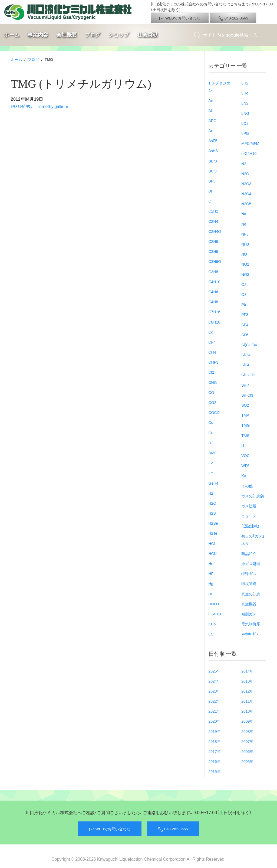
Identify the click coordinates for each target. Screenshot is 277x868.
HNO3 (214, 604)
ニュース (249, 516)
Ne (244, 224)
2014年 (247, 671)
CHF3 (214, 362)
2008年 (247, 731)
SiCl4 (246, 355)
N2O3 (246, 184)
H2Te (213, 533)
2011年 (247, 701)
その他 (247, 486)
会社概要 (67, 35)
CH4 (212, 352)
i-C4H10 (215, 614)
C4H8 (213, 302)
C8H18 (215, 322)
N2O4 (246, 194)
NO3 (245, 274)
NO (244, 254)
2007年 (247, 741)
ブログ (93, 35)
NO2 (245, 264)
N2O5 (246, 204)
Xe (244, 475)
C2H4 (213, 221)
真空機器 (249, 604)
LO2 (245, 123)
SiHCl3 (247, 395)
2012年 (247, 691)
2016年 (215, 761)
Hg (211, 583)
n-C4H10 (249, 153)
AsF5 (213, 141)
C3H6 (213, 251)
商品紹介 (249, 553)
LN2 (245, 103)
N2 (244, 164)
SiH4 (245, 385)
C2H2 (213, 211)
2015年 (215, 771)
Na (244, 214)
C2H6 (213, 241)
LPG (245, 133)
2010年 (247, 711)
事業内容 (38, 35)
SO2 (245, 405)
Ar (210, 130)
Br (210, 191)
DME (213, 453)
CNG (213, 382)
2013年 (247, 681)
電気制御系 (251, 624)
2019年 (215, 731)
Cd (211, 332)
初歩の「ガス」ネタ (253, 539)
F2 (211, 463)
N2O (245, 174)
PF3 (245, 314)
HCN (213, 553)
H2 (211, 493)
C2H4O (215, 231)
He (211, 563)
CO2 (212, 402)
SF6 (245, 335)
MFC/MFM (250, 143)
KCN (213, 624)
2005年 (247, 761)
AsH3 (213, 151)
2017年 (215, 751)
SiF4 (245, 365)
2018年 (215, 741)
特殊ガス (249, 573)
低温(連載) (250, 526)
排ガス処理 (251, 563)
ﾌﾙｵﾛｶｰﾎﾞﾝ (250, 634)
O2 (244, 284)
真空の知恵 (251, 594)
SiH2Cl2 (248, 375)
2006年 (247, 751)
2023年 (215, 691)
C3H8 (213, 272)
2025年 (215, 671)
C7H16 (215, 312)
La (211, 634)
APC (212, 120)
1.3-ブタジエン (219, 87)
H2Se (213, 523)
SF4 (245, 325)
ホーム (12, 35)
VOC (245, 455)
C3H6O (215, 261)
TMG (245, 425)
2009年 (247, 721)
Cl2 (211, 372)
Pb (244, 304)
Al (210, 110)
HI (210, 594)
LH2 (245, 83)
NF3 (245, 234)
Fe (211, 473)
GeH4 (214, 483)
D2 (211, 443)
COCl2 (214, 412)
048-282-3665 (233, 18)
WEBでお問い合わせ (180, 18)
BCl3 (213, 171)
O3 (244, 294)
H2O (212, 503)
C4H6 (213, 292)
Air (211, 100)
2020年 (215, 721)
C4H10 (215, 282)
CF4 (212, 342)
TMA (245, 415)
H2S (212, 513)
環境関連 (249, 583)
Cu (211, 433)
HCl (212, 543)
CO (211, 392)
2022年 (215, 701)
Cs (211, 422)
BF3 (212, 181)
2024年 (215, 681)
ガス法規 (249, 506)
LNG (245, 113)
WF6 (245, 465)
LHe (245, 93)
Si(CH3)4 (249, 345)
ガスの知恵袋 (253, 496)
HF (211, 573)
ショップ (119, 35)
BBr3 (213, 161)
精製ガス (249, 614)
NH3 (245, 244)
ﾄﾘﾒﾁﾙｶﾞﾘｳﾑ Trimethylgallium (39, 106)
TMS (245, 435)
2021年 (215, 711)
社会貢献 (147, 35)
